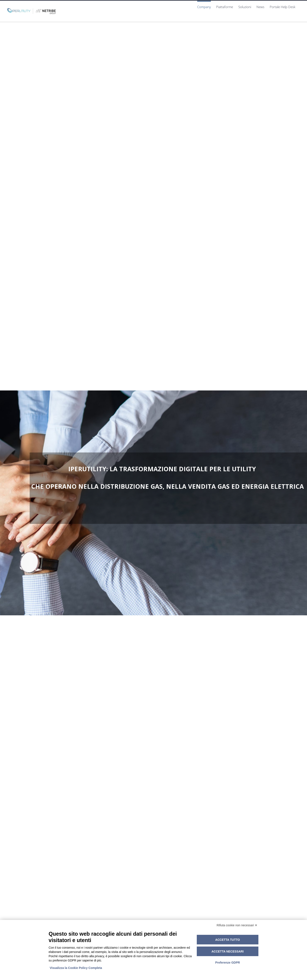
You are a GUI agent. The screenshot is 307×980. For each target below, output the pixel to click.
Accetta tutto (228, 940)
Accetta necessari (228, 951)
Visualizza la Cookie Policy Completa (76, 968)
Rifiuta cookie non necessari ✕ (237, 925)
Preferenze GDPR (227, 963)
